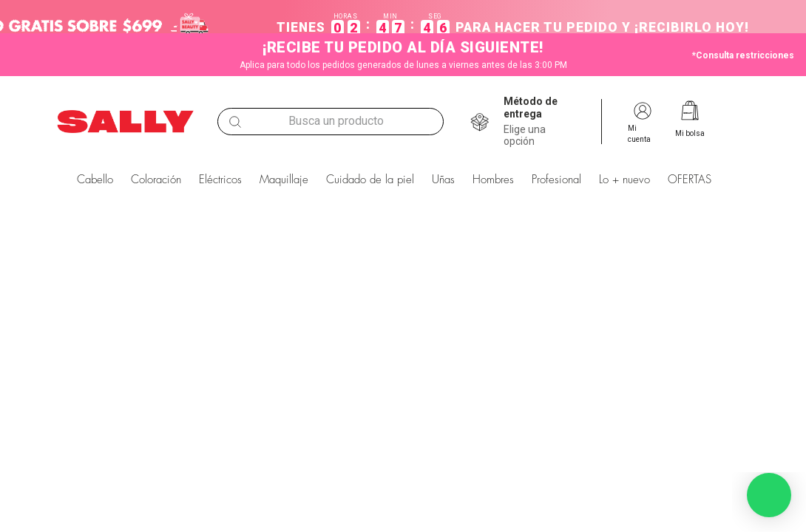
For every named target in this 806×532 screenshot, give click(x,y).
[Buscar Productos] (235, 122)
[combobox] (331, 122)
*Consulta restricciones (743, 55)
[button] (546, 122)
